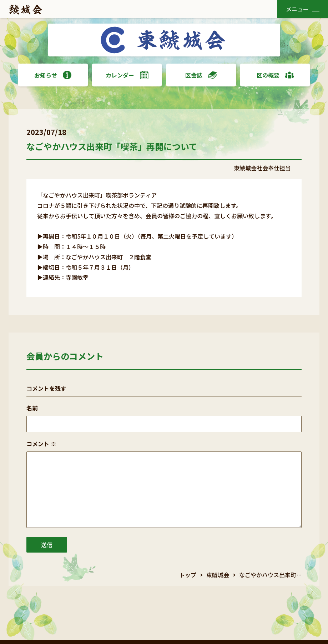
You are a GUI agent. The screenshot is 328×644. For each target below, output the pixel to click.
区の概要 (275, 75)
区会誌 (201, 75)
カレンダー (127, 75)
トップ (188, 575)
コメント (41, 444)
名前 (32, 408)
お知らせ (53, 75)
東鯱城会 (218, 575)
